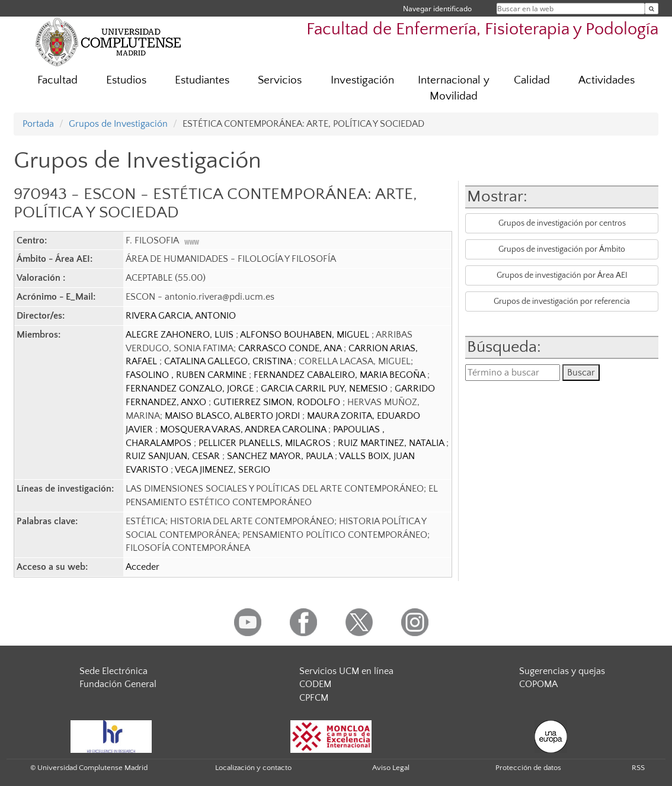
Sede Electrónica (113, 671)
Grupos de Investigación (118, 124)
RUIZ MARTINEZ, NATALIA (392, 443)
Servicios (280, 80)
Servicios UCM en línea (346, 671)
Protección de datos (528, 768)
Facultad (57, 80)
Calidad (532, 80)
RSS (638, 768)
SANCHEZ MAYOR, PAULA (281, 456)
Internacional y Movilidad (454, 88)
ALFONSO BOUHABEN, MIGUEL (306, 335)
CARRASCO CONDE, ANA (291, 348)
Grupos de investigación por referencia (562, 301)
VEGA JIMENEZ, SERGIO (223, 470)
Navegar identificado (437, 9)
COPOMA (538, 684)
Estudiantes (202, 80)
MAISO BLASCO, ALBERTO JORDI (233, 416)
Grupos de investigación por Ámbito (562, 249)
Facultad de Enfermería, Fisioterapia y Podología (482, 29)
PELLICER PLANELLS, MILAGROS (266, 443)
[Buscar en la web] (652, 9)
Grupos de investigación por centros (562, 223)
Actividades (607, 80)
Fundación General (118, 684)
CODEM (315, 684)
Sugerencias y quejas (562, 671)
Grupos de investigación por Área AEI (562, 275)
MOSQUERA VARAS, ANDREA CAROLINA (244, 429)
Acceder (143, 567)
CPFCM (314, 698)
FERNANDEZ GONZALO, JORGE (191, 389)
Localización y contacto (253, 768)
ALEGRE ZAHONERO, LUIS (181, 335)
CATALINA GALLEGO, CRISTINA (229, 361)
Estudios (126, 80)
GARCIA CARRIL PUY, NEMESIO (325, 389)
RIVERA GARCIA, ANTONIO (181, 316)
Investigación (362, 80)
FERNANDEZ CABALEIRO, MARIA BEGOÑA (340, 375)
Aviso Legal (391, 768)
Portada (38, 124)
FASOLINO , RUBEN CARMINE (187, 375)
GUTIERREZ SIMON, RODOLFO (278, 402)
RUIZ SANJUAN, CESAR (174, 456)
